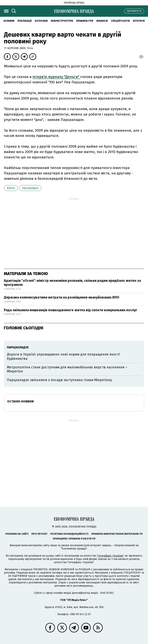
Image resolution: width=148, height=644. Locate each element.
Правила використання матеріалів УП (117, 534)
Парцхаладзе (30, 188)
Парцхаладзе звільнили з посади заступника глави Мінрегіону (59, 380)
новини (9, 21)
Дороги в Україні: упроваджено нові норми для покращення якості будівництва (63, 356)
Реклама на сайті (17, 534)
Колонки (41, 21)
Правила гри (85, 21)
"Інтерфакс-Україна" (110, 556)
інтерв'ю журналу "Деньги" (56, 77)
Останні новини (20, 401)
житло (11, 188)
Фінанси (102, 21)
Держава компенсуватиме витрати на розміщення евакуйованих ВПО (62, 297)
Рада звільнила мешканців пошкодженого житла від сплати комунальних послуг (71, 310)
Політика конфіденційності (69, 534)
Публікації (24, 21)
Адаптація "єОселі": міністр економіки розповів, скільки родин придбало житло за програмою (72, 283)
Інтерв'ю (139, 21)
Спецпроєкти (120, 21)
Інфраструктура (62, 21)
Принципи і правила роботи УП (74, 539)
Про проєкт (39, 534)
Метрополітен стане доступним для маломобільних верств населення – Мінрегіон (67, 369)
